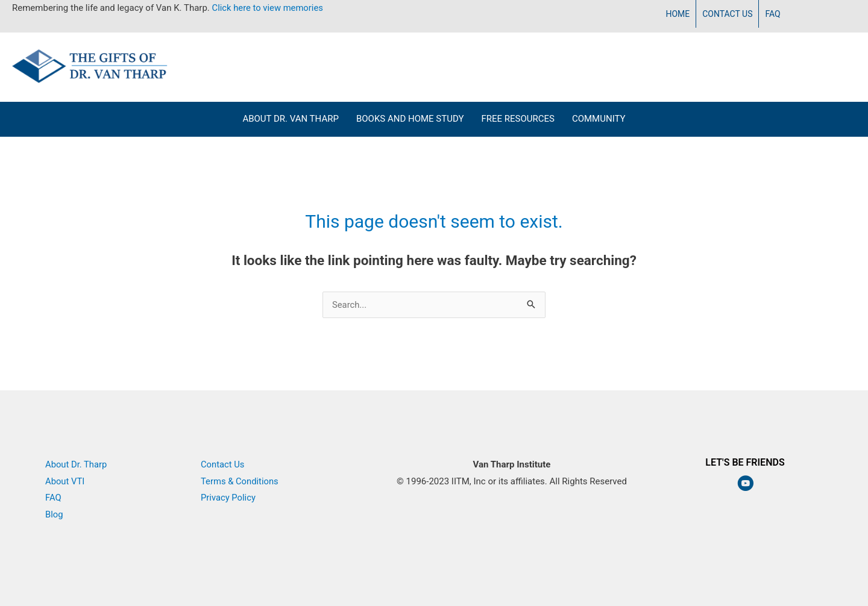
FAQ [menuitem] (772, 14)
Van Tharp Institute (512, 498)
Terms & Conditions (240, 481)
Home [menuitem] (678, 14)
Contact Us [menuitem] (727, 14)
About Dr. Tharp (77, 464)
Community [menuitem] (599, 119)
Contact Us (223, 464)
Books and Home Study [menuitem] (410, 119)
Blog (54, 514)
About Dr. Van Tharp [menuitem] (291, 119)
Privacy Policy (228, 498)
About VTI (65, 481)
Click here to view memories (269, 8)
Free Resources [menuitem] (517, 119)
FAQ (53, 498)
